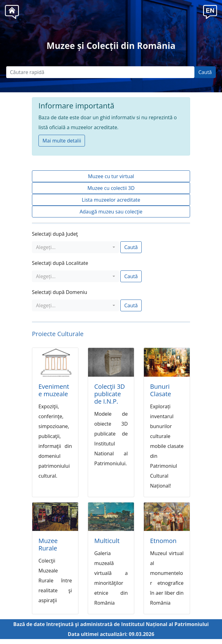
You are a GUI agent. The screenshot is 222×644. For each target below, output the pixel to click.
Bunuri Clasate (161, 390)
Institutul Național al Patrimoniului (165, 624)
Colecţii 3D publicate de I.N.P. (110, 394)
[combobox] (75, 247)
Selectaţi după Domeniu (60, 292)
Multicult (107, 541)
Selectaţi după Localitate (60, 263)
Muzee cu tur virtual (111, 176)
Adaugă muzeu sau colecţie (111, 212)
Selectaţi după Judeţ (55, 234)
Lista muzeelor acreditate (111, 200)
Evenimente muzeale (54, 390)
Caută (205, 72)
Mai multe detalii (62, 141)
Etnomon (163, 541)
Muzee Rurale (48, 544)
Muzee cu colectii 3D (111, 188)
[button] (210, 11)
